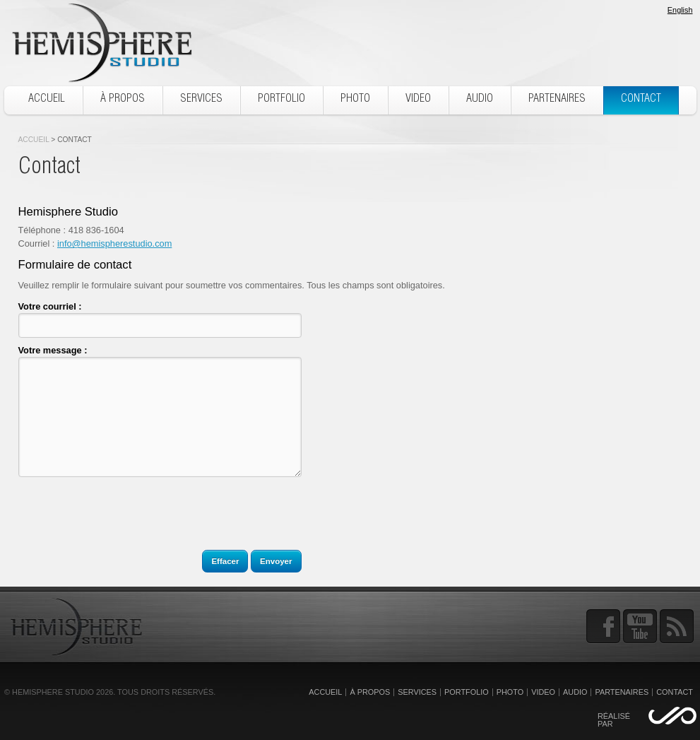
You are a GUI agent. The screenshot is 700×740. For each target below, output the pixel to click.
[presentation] (126, 519)
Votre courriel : (50, 306)
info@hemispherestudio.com (114, 243)
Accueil (34, 140)
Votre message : (53, 350)
